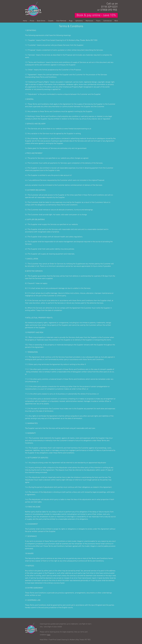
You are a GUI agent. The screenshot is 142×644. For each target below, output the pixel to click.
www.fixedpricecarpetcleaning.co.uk (78, 129)
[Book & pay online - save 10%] (96, 15)
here (49, 634)
